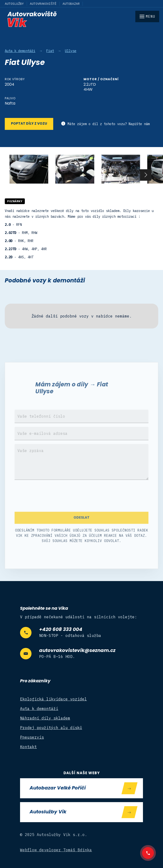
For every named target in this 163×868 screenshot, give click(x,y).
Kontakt (28, 747)
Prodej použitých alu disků (51, 728)
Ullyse (71, 51)
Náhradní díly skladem (45, 718)
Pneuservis (32, 737)
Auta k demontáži (20, 51)
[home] (81, 19)
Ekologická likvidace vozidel (53, 699)
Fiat (50, 51)
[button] (146, 175)
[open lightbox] (29, 169)
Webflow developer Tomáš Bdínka (56, 850)
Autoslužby (14, 4)
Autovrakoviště (43, 4)
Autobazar (71, 4)
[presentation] (51, 502)
